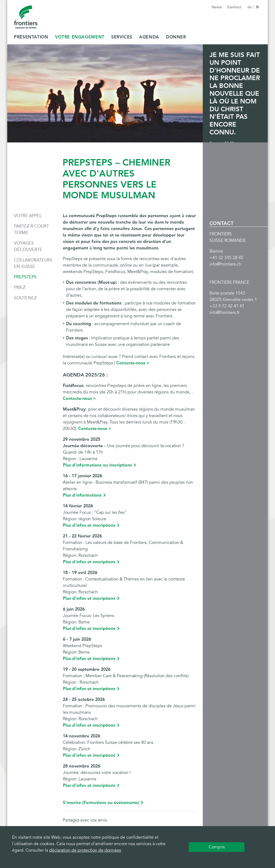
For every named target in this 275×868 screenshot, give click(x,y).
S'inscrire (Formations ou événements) (101, 803)
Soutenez (25, 298)
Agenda (149, 37)
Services (122, 37)
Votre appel (28, 216)
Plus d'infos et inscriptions (89, 525)
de (250, 7)
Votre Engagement (80, 37)
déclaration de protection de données (85, 850)
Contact (234, 7)
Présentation (31, 37)
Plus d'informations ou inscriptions (97, 465)
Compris (217, 847)
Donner (176, 37)
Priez (20, 288)
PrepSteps (25, 277)
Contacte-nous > (133, 363)
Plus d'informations (82, 495)
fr (258, 7)
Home (217, 7)
